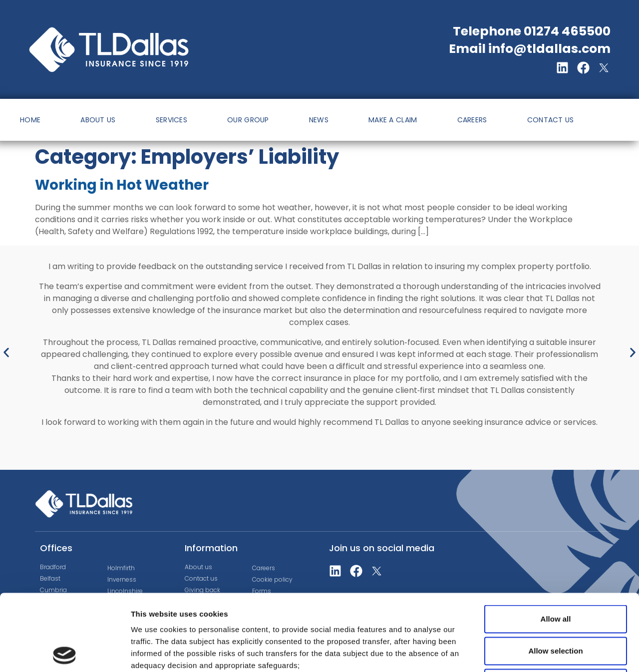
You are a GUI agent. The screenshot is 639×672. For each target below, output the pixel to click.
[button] (6, 353)
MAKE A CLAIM (393, 120)
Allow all (556, 542)
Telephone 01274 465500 (532, 31)
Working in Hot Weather (122, 185)
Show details (524, 652)
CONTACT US (551, 120)
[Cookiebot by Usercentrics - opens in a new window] (65, 653)
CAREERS (472, 120)
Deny (556, 606)
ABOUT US (98, 120)
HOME (30, 120)
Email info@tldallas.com (530, 49)
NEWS (319, 120)
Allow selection (555, 574)
